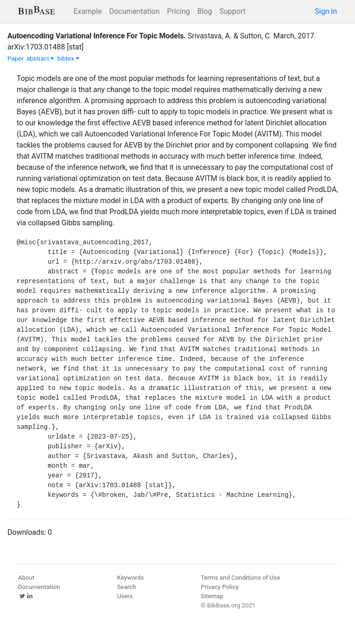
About (26, 578)
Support (233, 11)
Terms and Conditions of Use (240, 578)
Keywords (130, 578)
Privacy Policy (220, 587)
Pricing (178, 11)
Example (88, 11)
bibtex (68, 59)
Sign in (326, 11)
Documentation (134, 11)
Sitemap (212, 596)
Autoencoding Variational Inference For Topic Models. (97, 36)
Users (125, 596)
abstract (40, 59)
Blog (205, 11)
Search (126, 587)
